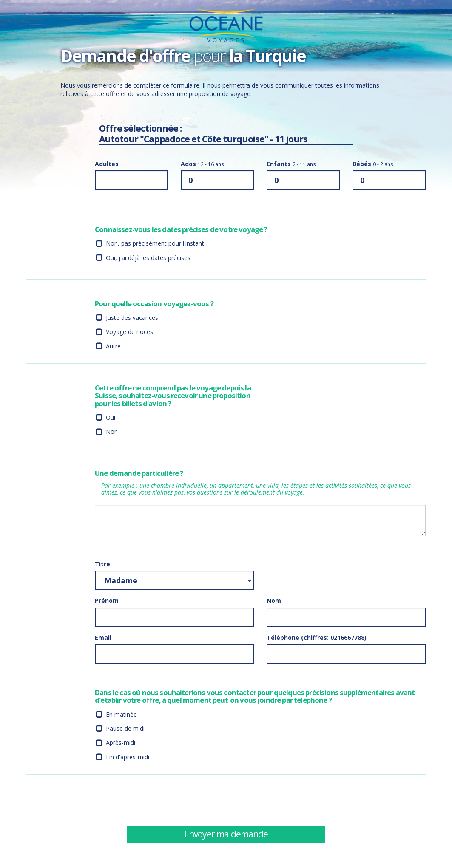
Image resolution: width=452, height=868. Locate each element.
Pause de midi (125, 728)
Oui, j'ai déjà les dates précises (148, 258)
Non (112, 431)
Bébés (373, 164)
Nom (274, 601)
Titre (102, 564)
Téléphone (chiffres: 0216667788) (317, 638)
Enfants (291, 164)
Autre (113, 346)
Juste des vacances (132, 318)
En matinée (121, 714)
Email (103, 638)
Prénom (107, 601)
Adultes (107, 164)
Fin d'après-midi (128, 757)
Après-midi (121, 742)
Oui (111, 417)
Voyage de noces (129, 332)
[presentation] (331, 800)
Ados (202, 164)
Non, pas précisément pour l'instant (155, 243)
